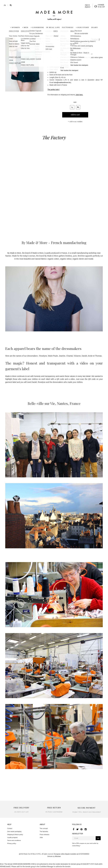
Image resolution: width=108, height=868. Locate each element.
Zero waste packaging (14, 831)
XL (78, 107)
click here (79, 95)
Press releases (45, 834)
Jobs (41, 837)
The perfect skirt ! (54, 90)
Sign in (87, 5)
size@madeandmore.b (62, 83)
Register (88, 7)
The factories (44, 831)
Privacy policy (12, 843)
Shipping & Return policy (15, 834)
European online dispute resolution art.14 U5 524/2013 (72, 854)
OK (98, 838)
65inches (58, 856)
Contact (10, 828)
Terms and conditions (14, 840)
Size (75, 102)
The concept (44, 828)
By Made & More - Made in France (75, 39)
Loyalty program (12, 837)
